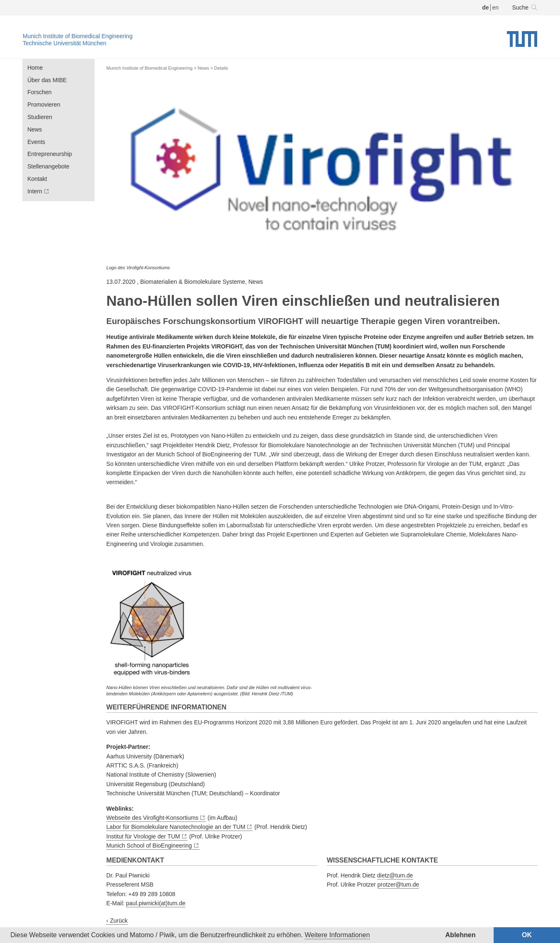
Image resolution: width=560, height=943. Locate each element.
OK (527, 935)
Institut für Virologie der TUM (143, 836)
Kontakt (37, 179)
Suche (520, 7)
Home (35, 68)
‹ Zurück (117, 921)
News (35, 129)
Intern (35, 191)
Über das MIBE (47, 80)
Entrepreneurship (50, 154)
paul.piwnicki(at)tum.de (156, 903)
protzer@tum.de (398, 885)
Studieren (40, 117)
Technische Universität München (65, 43)
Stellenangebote (48, 166)
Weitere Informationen (337, 935)
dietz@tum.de (395, 875)
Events (36, 142)
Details (221, 68)
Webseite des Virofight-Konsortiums (152, 818)
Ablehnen (461, 935)
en (495, 7)
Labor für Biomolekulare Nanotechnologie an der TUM (176, 827)
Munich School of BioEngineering (149, 846)
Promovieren (44, 105)
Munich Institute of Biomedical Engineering (78, 36)
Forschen (39, 92)
